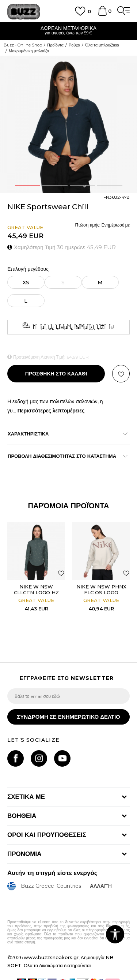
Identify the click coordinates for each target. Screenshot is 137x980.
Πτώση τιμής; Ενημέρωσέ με (102, 225)
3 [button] (82, 185)
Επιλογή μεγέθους (28, 269)
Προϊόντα (55, 45)
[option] (68, 31)
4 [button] (110, 185)
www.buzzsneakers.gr (51, 957)
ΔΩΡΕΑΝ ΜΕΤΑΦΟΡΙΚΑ (68, 28)
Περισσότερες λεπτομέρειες (51, 411)
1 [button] (27, 185)
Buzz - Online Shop (23, 45)
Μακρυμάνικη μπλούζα (29, 51)
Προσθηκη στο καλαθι (56, 374)
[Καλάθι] (102, 14)
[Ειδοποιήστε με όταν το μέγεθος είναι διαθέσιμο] (63, 282)
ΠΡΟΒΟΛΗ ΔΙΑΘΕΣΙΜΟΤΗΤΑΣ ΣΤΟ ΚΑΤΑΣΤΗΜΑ (65, 456)
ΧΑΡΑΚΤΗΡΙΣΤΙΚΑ (65, 434)
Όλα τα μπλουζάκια (102, 45)
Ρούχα (74, 45)
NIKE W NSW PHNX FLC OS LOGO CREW (101, 592)
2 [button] (55, 185)
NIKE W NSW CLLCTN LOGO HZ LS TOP (36, 592)
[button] (121, 374)
